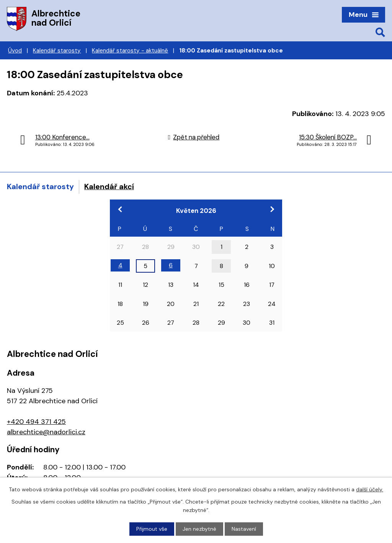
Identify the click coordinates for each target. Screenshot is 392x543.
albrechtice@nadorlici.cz (46, 432)
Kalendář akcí (109, 186)
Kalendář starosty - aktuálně (130, 51)
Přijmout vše (152, 529)
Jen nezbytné (199, 529)
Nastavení (244, 529)
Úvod (15, 51)
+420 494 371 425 (36, 422)
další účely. (370, 489)
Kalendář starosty (57, 51)
